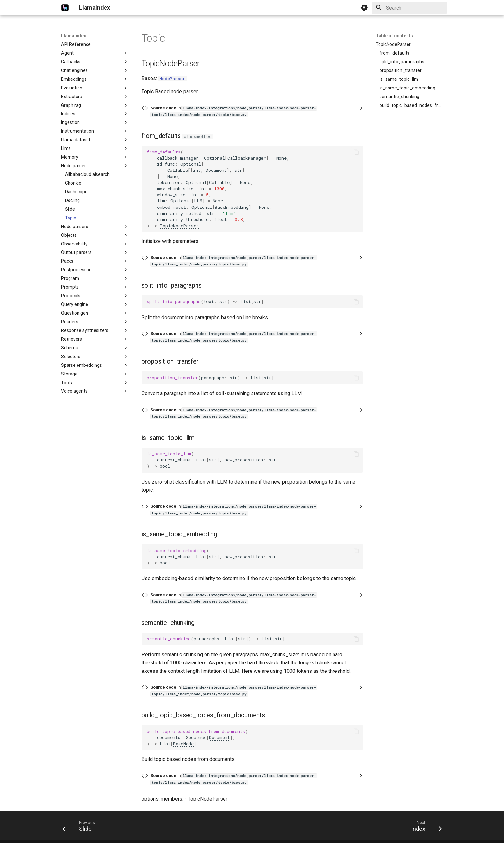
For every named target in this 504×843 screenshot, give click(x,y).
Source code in (234, 111)
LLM (198, 201)
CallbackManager (247, 158)
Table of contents (394, 36)
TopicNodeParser (179, 226)
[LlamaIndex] (65, 8)
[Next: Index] (424, 828)
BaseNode (183, 744)
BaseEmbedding (232, 207)
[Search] (409, 8)
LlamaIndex (73, 36)
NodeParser (172, 79)
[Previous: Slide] (81, 828)
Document (216, 170)
